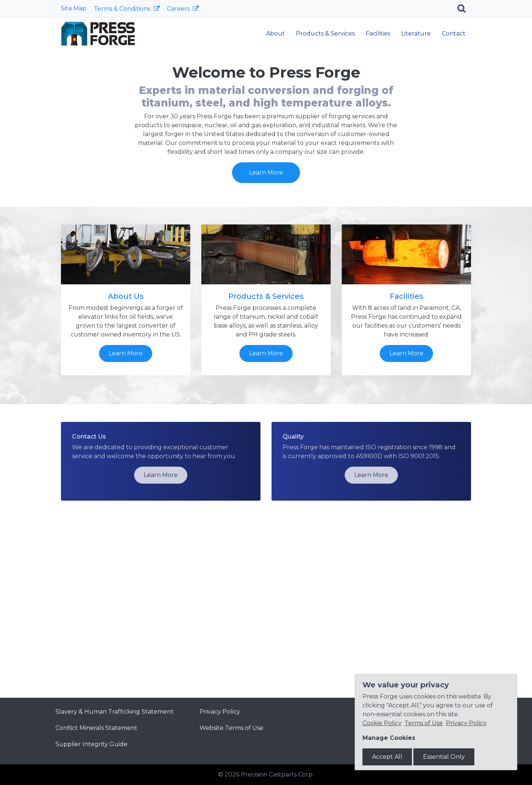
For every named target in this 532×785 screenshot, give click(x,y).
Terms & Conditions (123, 9)
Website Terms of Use (231, 728)
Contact (454, 33)
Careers (179, 9)
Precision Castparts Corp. (277, 774)
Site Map (74, 8)
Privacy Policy (220, 712)
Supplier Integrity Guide (91, 744)
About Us (126, 464)
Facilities (378, 33)
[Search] (464, 9)
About (275, 33)
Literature (416, 33)
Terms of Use (424, 723)
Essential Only (444, 757)
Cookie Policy (382, 723)
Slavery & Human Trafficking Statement (115, 712)
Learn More (266, 154)
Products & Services (325, 33)
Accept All (387, 757)
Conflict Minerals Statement (96, 728)
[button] (40, 130)
